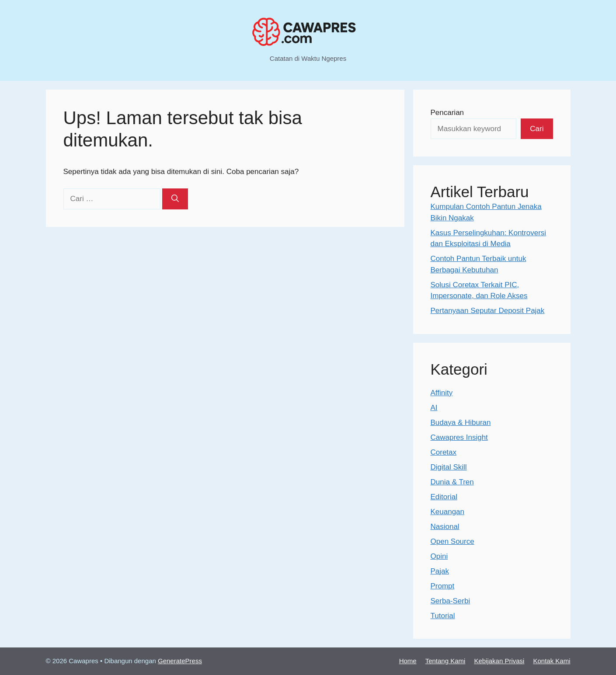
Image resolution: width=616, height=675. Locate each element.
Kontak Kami (552, 661)
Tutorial (443, 616)
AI (434, 408)
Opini (439, 556)
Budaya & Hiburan (461, 423)
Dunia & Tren (452, 482)
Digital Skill (449, 467)
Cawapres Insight (459, 437)
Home (408, 661)
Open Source (452, 541)
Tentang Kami (445, 661)
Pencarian (447, 113)
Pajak (440, 571)
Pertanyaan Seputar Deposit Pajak (488, 311)
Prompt (443, 586)
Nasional (445, 527)
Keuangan (448, 512)
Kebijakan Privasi (499, 661)
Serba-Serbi (451, 601)
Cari (537, 129)
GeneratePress (180, 661)
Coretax (444, 452)
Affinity (442, 393)
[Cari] (175, 199)
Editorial (444, 497)
